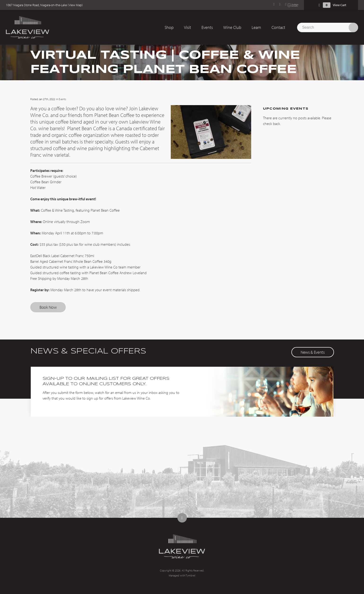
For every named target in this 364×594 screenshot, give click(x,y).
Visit (188, 27)
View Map (75, 5)
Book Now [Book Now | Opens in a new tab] (48, 307)
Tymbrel (191, 575)
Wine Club (232, 27)
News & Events (313, 352)
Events (207, 27)
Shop (169, 27)
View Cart (340, 5)
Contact (278, 27)
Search (353, 27)
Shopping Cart (319, 5)
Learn (256, 27)
